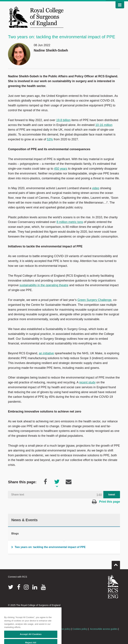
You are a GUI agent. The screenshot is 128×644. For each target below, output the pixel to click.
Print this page (106, 502)
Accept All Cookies (31, 638)
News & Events (24, 520)
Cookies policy (80, 629)
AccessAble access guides (104, 629)
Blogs (15, 534)
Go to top (116, 564)
